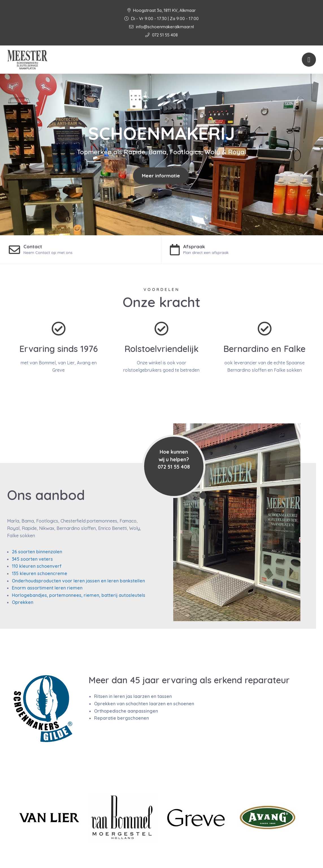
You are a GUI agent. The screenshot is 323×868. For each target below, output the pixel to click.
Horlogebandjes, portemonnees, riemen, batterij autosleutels (79, 595)
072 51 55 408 (161, 35)
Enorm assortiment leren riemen (47, 588)
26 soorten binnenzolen (37, 552)
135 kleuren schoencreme (40, 573)
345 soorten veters (32, 559)
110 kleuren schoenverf (37, 566)
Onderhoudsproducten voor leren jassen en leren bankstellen (78, 581)
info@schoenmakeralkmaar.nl (161, 27)
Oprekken (23, 602)
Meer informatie (161, 176)
